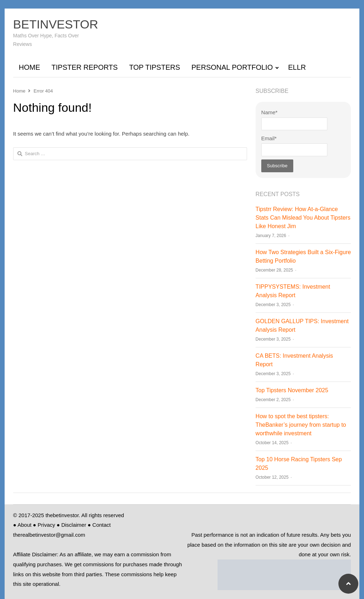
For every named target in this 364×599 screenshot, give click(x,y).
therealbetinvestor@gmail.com (49, 535)
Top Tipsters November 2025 (292, 390)
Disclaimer (74, 525)
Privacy (46, 525)
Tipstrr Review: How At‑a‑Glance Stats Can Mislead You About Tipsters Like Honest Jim (303, 218)
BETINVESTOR (56, 24)
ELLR (297, 67)
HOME (30, 67)
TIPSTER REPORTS (85, 67)
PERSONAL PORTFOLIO (232, 67)
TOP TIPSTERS (154, 67)
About (24, 525)
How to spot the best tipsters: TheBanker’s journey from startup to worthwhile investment (301, 425)
